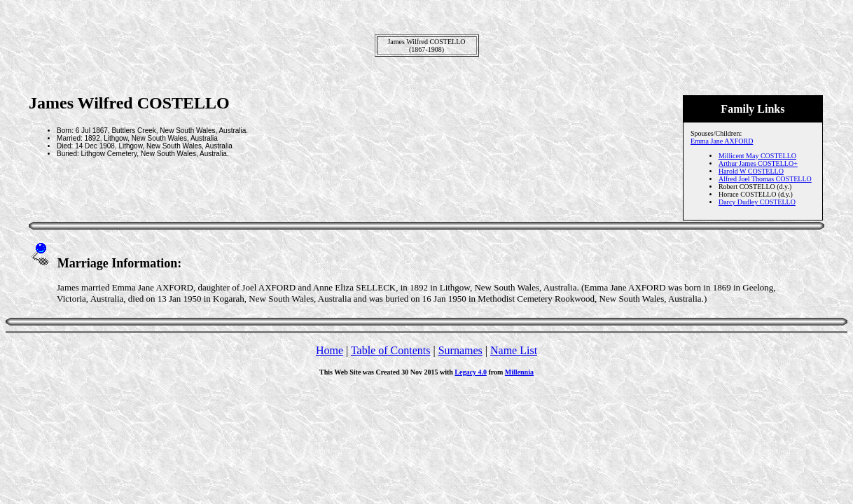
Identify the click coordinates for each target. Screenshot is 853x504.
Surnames (460, 350)
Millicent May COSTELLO (757, 156)
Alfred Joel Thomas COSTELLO (765, 179)
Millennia (519, 372)
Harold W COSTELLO (751, 171)
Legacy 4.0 (471, 372)
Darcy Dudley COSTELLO (757, 202)
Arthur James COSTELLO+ (758, 163)
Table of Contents (391, 350)
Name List (514, 350)
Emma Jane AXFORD (722, 141)
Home (330, 350)
